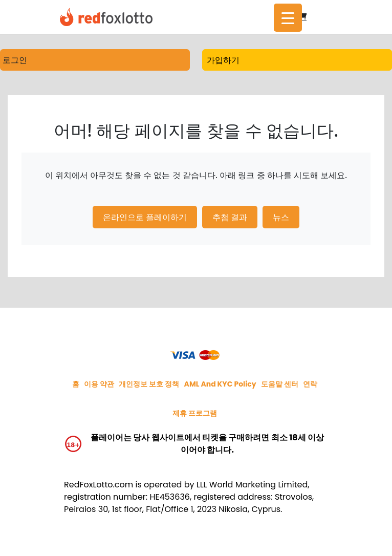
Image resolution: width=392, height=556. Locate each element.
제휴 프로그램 (195, 413)
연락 (310, 384)
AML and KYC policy (220, 384)
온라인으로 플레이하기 (145, 217)
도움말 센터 (280, 384)
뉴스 (281, 217)
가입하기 (223, 60)
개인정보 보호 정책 (149, 384)
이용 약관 (99, 384)
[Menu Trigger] (288, 18)
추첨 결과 (230, 217)
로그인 (15, 60)
